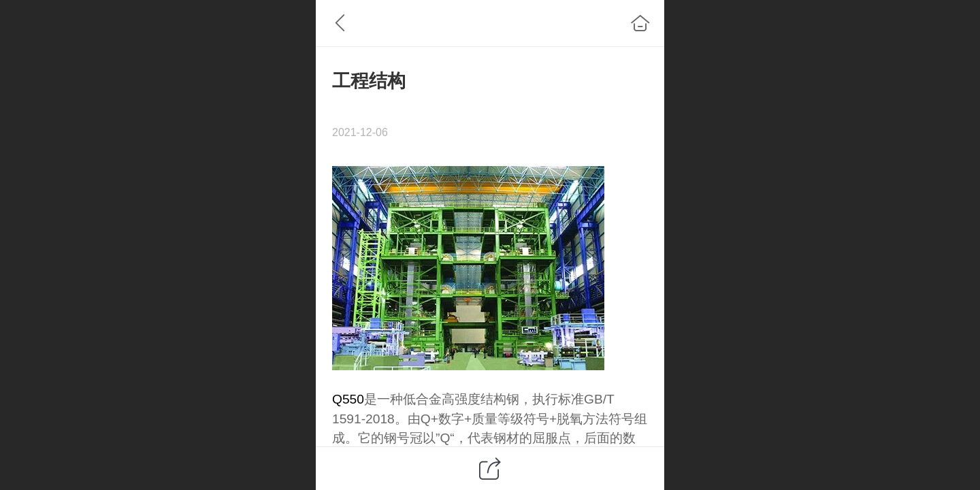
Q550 (348, 399)
